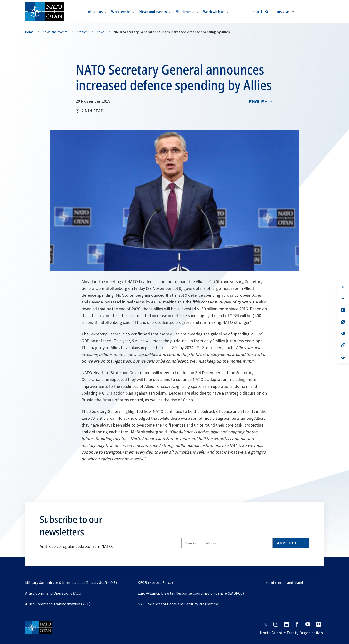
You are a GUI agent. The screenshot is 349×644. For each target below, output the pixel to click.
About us (95, 12)
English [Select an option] (258, 102)
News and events (153, 12)
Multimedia (185, 12)
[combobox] (285, 12)
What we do (121, 12)
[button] (285, 12)
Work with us (214, 12)
